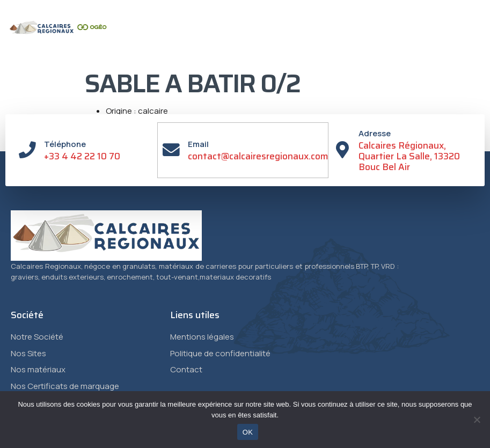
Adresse (375, 133)
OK (248, 432)
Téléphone (65, 144)
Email (199, 144)
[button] (430, 51)
